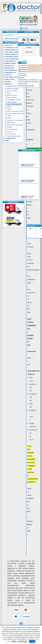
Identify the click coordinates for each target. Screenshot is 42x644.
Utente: (29, 47)
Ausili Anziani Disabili (13, 59)
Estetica (8, 75)
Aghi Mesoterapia (13, 88)
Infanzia (8, 82)
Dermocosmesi (10, 63)
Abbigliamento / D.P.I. (13, 50)
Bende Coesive (12, 95)
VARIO (7, 141)
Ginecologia (10, 79)
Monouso (9, 84)
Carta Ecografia (12, 102)
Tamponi (10, 132)
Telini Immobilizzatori (14, 136)
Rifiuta (14, 641)
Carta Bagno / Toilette (14, 100)
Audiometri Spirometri (13, 57)
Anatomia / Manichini (13, 52)
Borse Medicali (10, 61)
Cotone (9, 109)
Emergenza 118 (10, 73)
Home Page (8, 45)
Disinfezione (10, 68)
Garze (9, 116)
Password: (29, 52)
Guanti (9, 118)
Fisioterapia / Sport (12, 77)
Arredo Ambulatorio (13, 54)
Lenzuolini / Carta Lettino (15, 120)
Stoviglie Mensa (12, 129)
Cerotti (9, 107)
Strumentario (10, 138)
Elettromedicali (11, 70)
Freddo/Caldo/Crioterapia (15, 113)
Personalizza (23, 641)
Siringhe (10, 127)
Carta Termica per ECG (14, 104)
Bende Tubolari (12, 97)
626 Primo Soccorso (13, 48)
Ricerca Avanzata (12, 38)
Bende (9, 93)
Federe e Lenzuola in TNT (15, 111)
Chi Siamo (25, 28)
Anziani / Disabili (12, 91)
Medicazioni (11, 123)
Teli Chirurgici (11, 134)
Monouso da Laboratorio (15, 125)
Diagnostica (10, 66)
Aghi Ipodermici (12, 86)
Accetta (32, 641)
